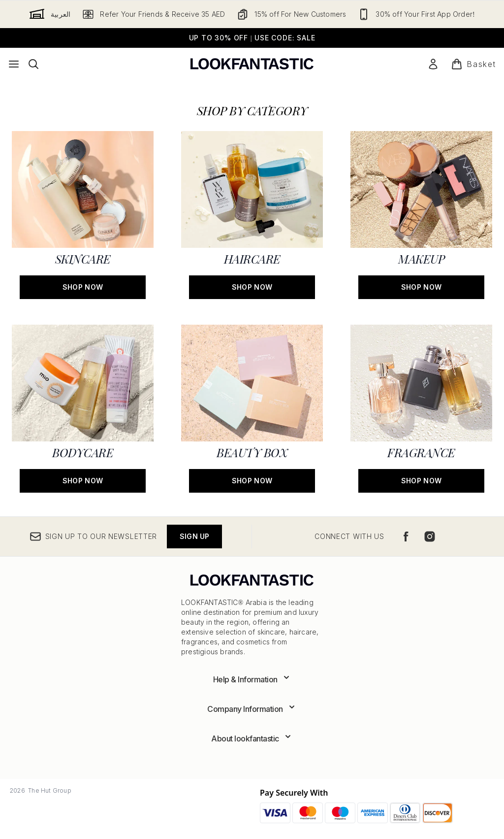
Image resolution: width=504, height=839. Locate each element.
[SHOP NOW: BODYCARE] (83, 408)
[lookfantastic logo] (252, 64)
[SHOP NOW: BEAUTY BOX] (252, 408)
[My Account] (433, 64)
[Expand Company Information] (252, 709)
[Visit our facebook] (406, 537)
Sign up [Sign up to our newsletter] (194, 536)
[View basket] (473, 64)
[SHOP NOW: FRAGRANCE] (421, 408)
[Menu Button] (14, 64)
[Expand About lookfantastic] (252, 738)
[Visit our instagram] (430, 537)
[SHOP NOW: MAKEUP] (421, 214)
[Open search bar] (33, 64)
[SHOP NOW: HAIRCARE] (252, 214)
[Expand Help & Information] (252, 679)
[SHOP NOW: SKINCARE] (83, 214)
